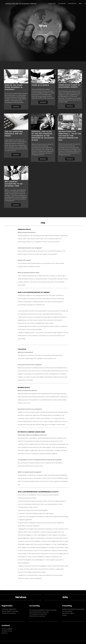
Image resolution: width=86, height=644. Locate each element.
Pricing (64, 615)
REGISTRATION (72, 4)
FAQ (46, 35)
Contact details (7, 629)
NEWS (80, 4)
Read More (16, 107)
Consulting (67, 606)
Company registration (9, 609)
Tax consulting (67, 611)
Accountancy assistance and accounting (43, 610)
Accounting (34, 606)
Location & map (7, 631)
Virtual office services (9, 613)
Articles (41, 35)
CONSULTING (52, 4)
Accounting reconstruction (38, 614)
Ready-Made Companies (10, 611)
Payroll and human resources (39, 612)
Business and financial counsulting (73, 609)
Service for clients (68, 613)
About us (5, 633)
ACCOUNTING (62, 4)
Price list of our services (37, 616)
